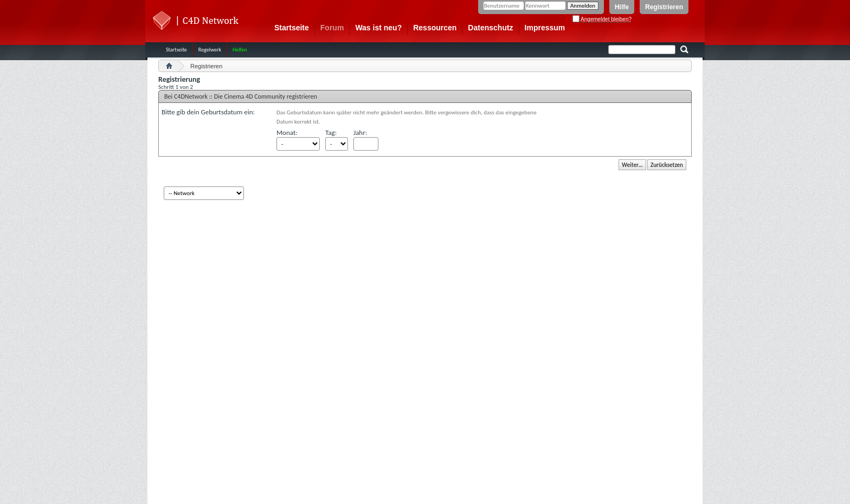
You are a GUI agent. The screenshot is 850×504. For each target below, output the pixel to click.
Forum (332, 28)
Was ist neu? (378, 28)
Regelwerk (210, 50)
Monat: (287, 133)
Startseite (292, 28)
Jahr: (360, 133)
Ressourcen (435, 28)
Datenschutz (490, 28)
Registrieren (664, 7)
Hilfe (622, 7)
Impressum (545, 28)
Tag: (331, 133)
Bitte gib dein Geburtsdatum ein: (208, 112)
